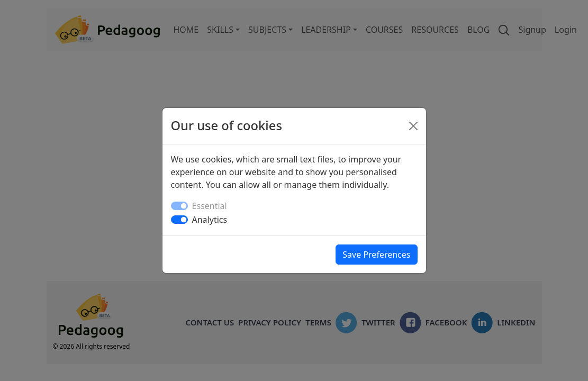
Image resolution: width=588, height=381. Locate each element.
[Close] (413, 126)
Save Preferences (376, 255)
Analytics (210, 220)
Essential (210, 206)
